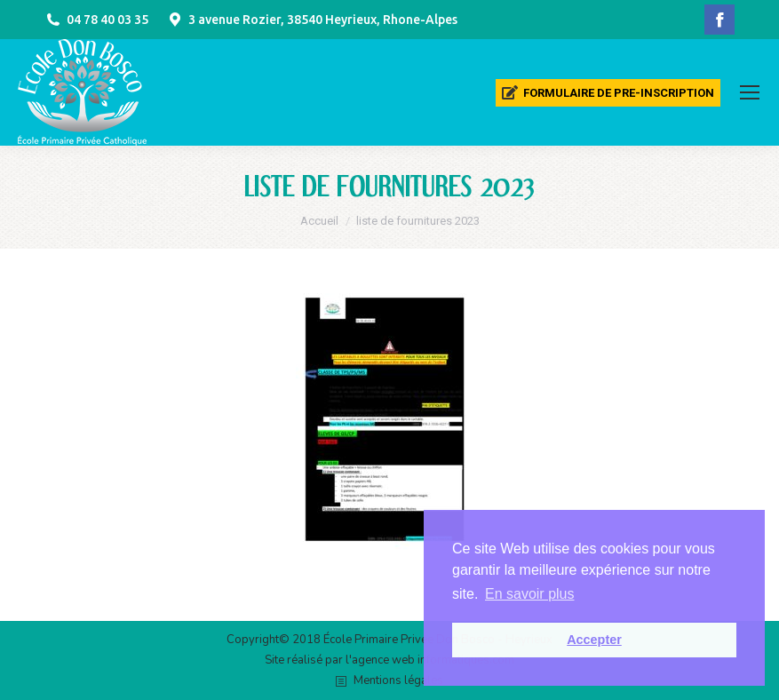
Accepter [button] (594, 640)
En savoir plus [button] (530, 594)
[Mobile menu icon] (750, 92)
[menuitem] (608, 93)
